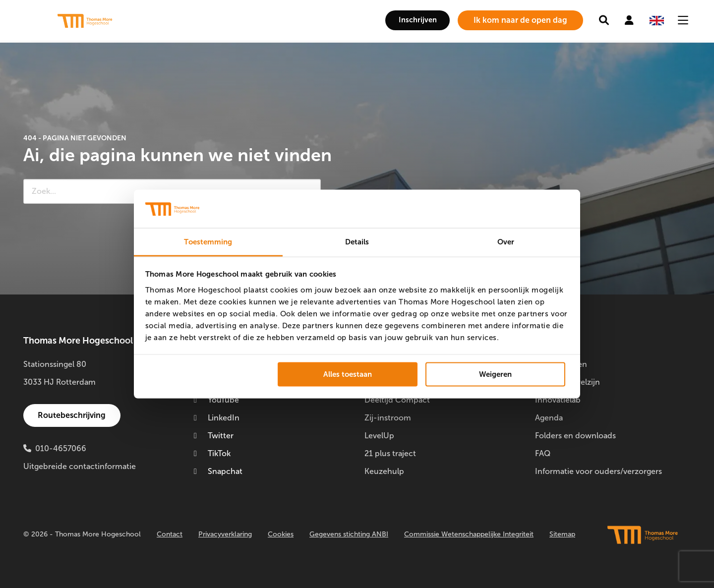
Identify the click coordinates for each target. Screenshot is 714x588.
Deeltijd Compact (397, 400)
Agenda (549, 418)
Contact (170, 534)
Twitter (214, 436)
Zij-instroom (388, 418)
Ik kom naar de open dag (520, 20)
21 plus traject (390, 453)
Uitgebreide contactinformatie (80, 466)
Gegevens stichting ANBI (349, 534)
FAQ (543, 453)
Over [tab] (506, 241)
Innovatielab (558, 400)
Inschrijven (414, 20)
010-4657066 (61, 448)
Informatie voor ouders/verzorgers (598, 471)
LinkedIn (217, 418)
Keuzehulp (384, 471)
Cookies (281, 534)
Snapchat (218, 471)
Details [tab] (357, 241)
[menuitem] (414, 20)
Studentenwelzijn (567, 382)
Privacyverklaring (225, 534)
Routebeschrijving (73, 415)
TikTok (212, 453)
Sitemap (562, 534)
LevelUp (379, 436)
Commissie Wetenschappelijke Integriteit (469, 534)
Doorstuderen (561, 364)
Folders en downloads (575, 436)
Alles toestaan (348, 374)
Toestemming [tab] (208, 241)
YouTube (216, 400)
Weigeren (495, 374)
